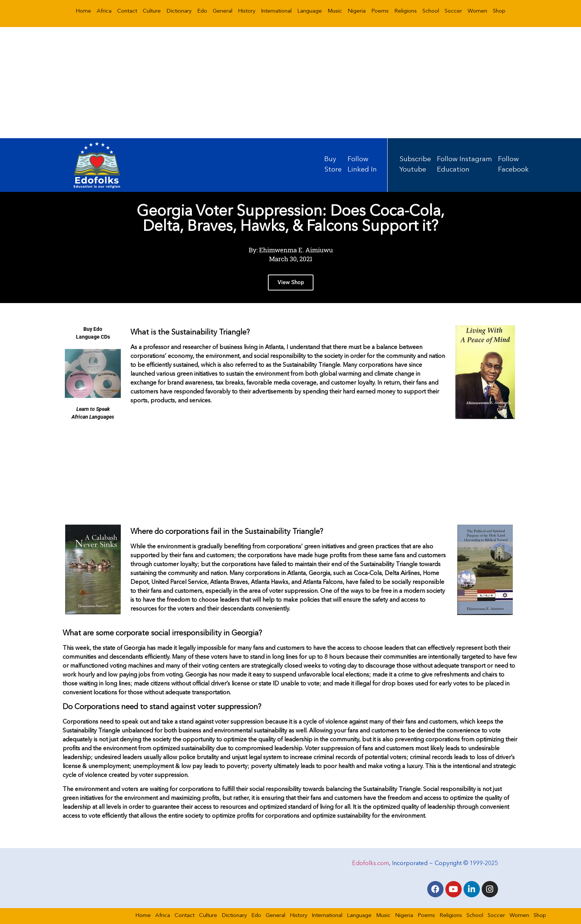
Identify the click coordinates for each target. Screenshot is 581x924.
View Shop (291, 285)
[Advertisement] (290, 83)
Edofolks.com (371, 864)
